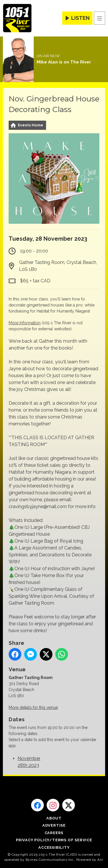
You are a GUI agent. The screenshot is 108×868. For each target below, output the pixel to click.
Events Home (31, 125)
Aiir (100, 860)
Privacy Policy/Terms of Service (54, 840)
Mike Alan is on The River (64, 62)
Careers (54, 833)
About (54, 818)
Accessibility (54, 847)
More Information (25, 323)
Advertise (54, 825)
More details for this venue (33, 707)
